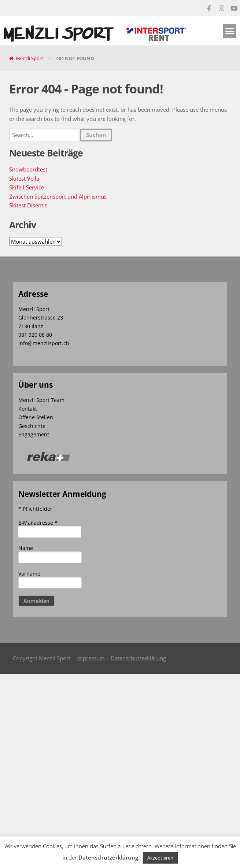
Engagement (34, 434)
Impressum (91, 658)
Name (26, 548)
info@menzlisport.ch (44, 343)
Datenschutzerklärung (138, 658)
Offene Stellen (36, 417)
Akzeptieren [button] (160, 858)
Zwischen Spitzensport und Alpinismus (58, 196)
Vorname (29, 574)
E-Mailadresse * (38, 523)
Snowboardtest (28, 169)
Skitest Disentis (28, 205)
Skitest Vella (24, 178)
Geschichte (32, 426)
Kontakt (28, 409)
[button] (230, 31)
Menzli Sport (29, 58)
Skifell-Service (27, 187)
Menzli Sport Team (41, 400)
